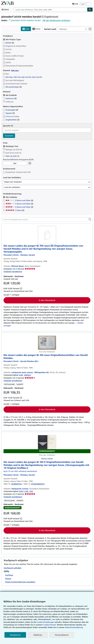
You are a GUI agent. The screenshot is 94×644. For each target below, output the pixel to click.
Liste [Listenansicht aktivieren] (26, 29)
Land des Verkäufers (12, 187)
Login (83, 4)
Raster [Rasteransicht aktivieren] (36, 29)
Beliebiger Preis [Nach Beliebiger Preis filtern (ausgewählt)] (11, 146)
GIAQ (21, 491)
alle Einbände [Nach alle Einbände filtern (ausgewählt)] (10, 95)
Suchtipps (9, 575)
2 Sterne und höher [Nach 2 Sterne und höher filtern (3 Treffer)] (19, 200)
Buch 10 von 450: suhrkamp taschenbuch (20, 471)
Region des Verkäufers (13, 182)
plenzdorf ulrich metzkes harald (26, 20)
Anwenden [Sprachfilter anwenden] (9, 136)
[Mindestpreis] (8, 163)
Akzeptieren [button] (15, 635)
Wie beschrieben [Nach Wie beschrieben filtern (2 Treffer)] (12, 87)
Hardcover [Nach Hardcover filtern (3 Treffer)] (10, 98)
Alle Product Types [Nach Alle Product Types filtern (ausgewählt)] (12, 39)
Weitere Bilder (47, 459)
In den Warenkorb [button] (47, 300)
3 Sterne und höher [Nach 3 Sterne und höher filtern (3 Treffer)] (19, 204)
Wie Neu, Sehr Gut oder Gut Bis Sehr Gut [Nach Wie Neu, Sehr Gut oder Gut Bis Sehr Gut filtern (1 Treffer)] (22, 77)
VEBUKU (27, 375)
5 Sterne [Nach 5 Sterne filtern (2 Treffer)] (15, 210)
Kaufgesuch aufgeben (13, 568)
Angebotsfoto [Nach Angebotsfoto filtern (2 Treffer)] (11, 120)
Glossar (8, 579)
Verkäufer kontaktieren (13, 272)
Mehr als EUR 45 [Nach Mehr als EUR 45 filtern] (11, 156)
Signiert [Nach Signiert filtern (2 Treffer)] (9, 113)
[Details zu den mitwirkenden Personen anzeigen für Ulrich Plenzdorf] (11, 475)
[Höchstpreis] (22, 163)
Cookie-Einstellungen (45, 622)
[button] (90, 219)
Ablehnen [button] (38, 635)
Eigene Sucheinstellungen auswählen (20, 582)
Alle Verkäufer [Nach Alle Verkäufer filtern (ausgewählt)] (12, 197)
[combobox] (50, 10)
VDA (31, 491)
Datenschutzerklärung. (74, 627)
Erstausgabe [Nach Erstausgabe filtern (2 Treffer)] (11, 110)
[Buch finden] (90, 10)
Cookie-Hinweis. (50, 625)
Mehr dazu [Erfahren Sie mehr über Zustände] (15, 70)
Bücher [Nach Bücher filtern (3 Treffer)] (8, 43)
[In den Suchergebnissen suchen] (47, 219)
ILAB (21, 375)
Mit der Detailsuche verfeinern (56, 20)
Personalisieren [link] (62, 635)
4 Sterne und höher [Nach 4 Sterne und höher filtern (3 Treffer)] (19, 207)
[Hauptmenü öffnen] (6, 10)
